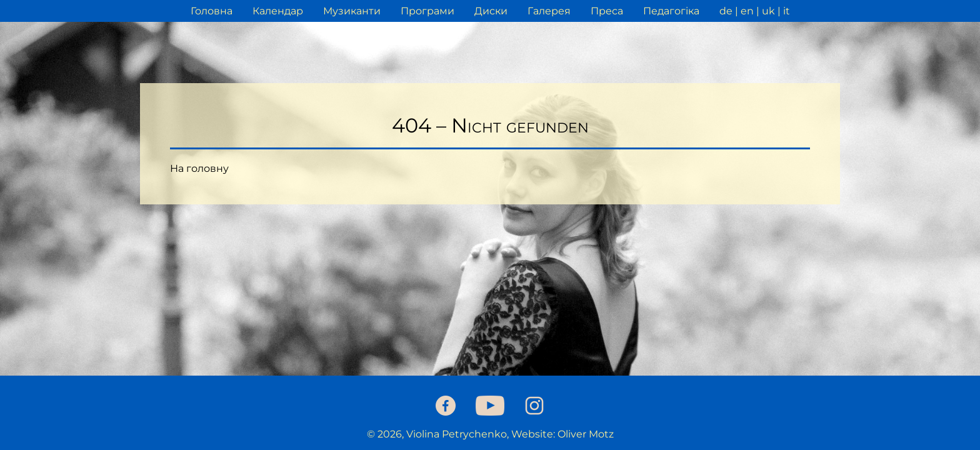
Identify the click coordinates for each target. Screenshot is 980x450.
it (787, 11)
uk (768, 11)
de (726, 11)
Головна (212, 11)
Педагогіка (671, 11)
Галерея (549, 11)
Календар (278, 11)
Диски (491, 11)
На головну (199, 168)
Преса (607, 11)
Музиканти (352, 11)
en (747, 11)
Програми (427, 11)
